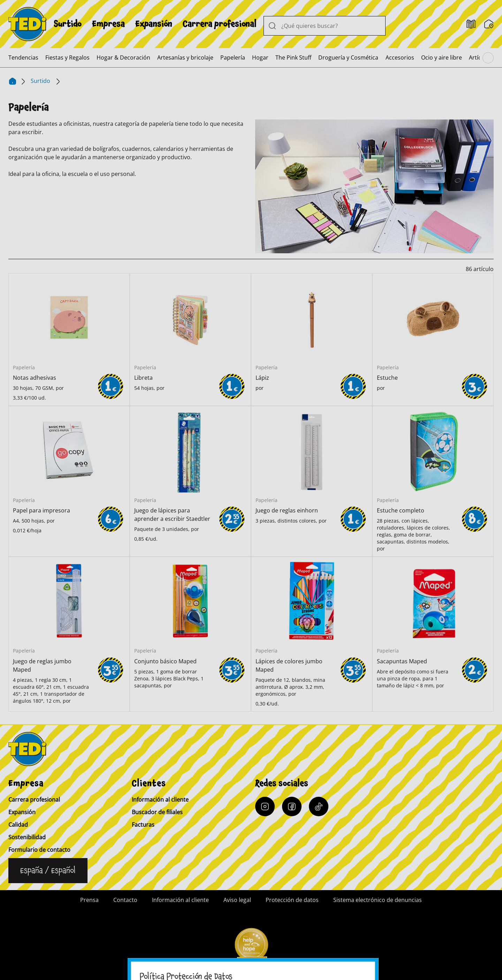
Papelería (233, 57)
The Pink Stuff (293, 57)
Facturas (143, 825)
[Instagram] (265, 807)
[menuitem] (68, 24)
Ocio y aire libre (442, 57)
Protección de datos (292, 900)
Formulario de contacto (39, 850)
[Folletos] (471, 24)
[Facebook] (292, 807)
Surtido (68, 24)
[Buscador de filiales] (489, 24)
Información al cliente (160, 800)
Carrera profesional (220, 24)
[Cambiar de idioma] (48, 871)
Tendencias (23, 57)
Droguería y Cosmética (348, 57)
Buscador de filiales (157, 812)
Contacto (125, 900)
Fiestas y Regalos (67, 57)
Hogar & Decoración (123, 57)
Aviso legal (237, 900)
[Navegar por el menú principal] (488, 58)
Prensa (89, 900)
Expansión (154, 24)
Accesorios (400, 57)
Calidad (18, 825)
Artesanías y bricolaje (185, 57)
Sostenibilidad (27, 837)
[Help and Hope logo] (251, 947)
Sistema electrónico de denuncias (378, 900)
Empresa (108, 24)
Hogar (260, 57)
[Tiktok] (319, 807)
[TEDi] (27, 23)
